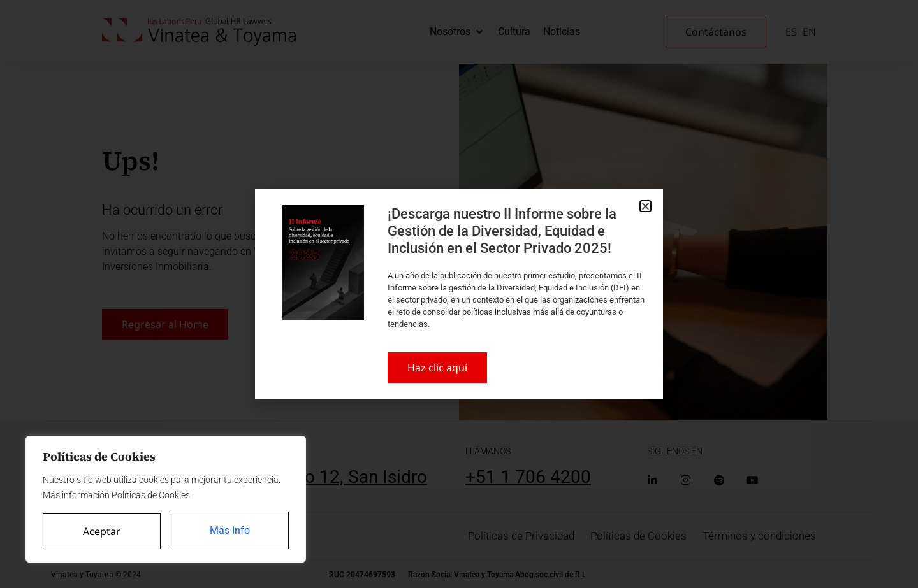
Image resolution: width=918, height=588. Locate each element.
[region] (166, 500)
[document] (459, 294)
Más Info (230, 531)
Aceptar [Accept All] (102, 531)
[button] (645, 206)
